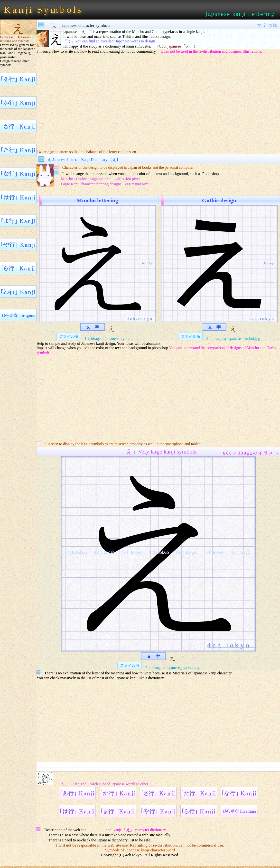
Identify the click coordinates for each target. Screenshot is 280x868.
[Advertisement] (158, 101)
